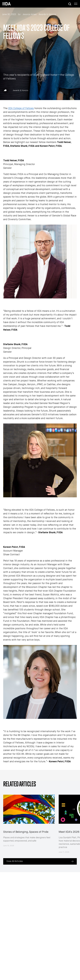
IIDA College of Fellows (21, 108)
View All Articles (15, 861)
